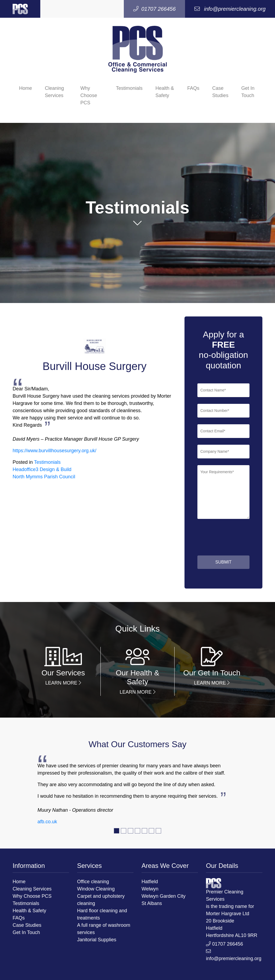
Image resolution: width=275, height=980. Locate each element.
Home (26, 88)
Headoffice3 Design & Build (42, 469)
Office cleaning (93, 882)
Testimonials (129, 88)
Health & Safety (165, 92)
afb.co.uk (47, 822)
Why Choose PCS (89, 95)
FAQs (193, 88)
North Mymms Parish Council (44, 477)
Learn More (63, 683)
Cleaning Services (54, 92)
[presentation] (209, 538)
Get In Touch (248, 92)
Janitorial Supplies (97, 940)
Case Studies (220, 92)
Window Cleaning (96, 889)
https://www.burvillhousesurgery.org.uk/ (55, 451)
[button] (137, 225)
